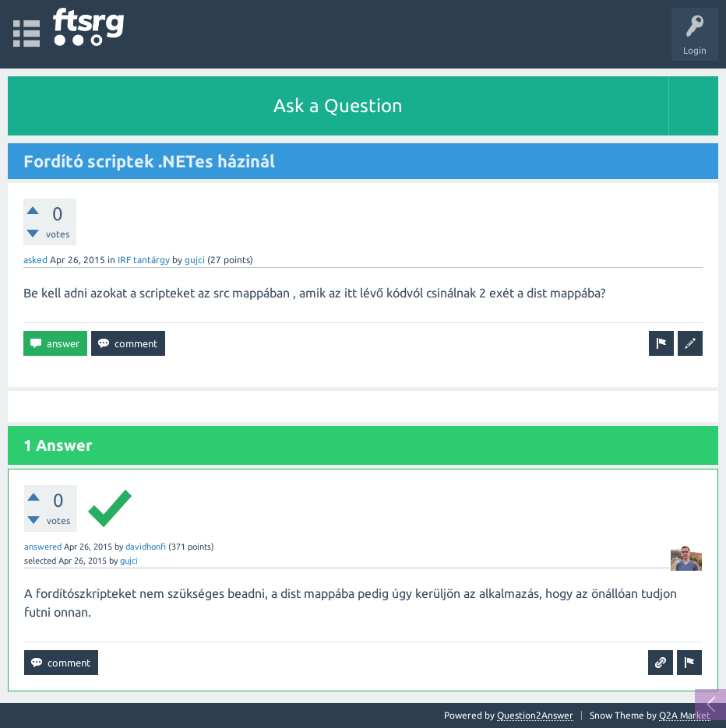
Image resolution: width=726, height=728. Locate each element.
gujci (195, 260)
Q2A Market (685, 715)
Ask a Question (338, 106)
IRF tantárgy (144, 260)
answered (43, 547)
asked (35, 260)
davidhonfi (146, 547)
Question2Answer (535, 715)
